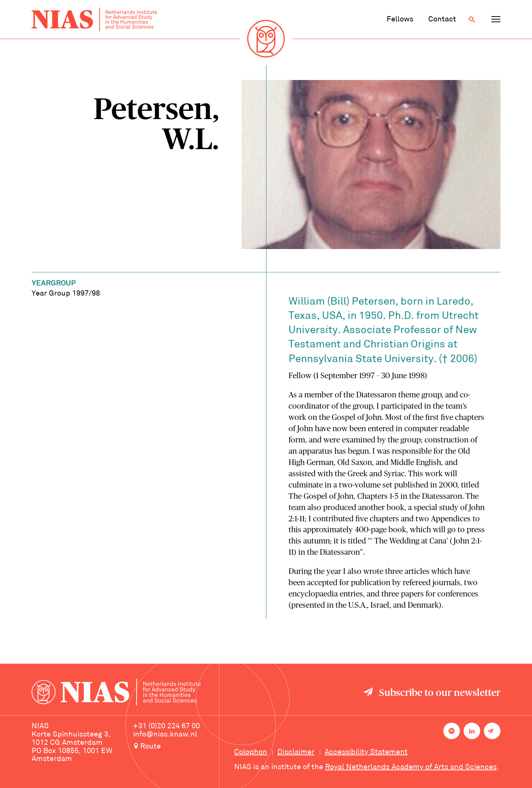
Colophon (251, 752)
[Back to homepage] (94, 19)
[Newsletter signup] (492, 731)
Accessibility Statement (366, 752)
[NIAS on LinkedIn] (472, 731)
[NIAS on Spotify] (452, 731)
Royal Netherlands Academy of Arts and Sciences (411, 767)
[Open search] (472, 20)
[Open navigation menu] (496, 20)
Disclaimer (296, 752)
